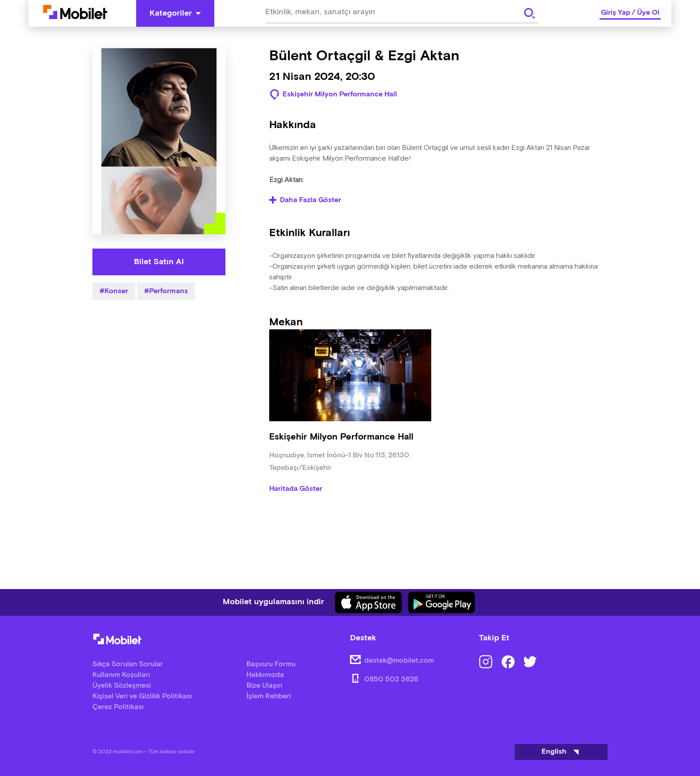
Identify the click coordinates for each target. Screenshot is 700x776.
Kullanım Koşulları (121, 675)
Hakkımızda (265, 675)
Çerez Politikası (118, 707)
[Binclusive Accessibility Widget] (20, 748)
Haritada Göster (296, 489)
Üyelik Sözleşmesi (122, 686)
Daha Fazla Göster (305, 200)
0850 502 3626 (391, 679)
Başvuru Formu (271, 664)
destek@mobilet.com (399, 661)
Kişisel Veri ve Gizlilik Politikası (142, 696)
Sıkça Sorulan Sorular (128, 664)
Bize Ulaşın (264, 686)
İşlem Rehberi (269, 696)
